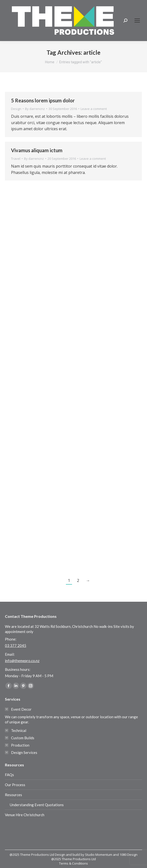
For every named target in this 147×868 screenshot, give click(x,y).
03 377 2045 (16, 645)
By (35, 109)
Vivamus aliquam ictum (37, 150)
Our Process (15, 785)
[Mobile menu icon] (137, 21)
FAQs (9, 775)
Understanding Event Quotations (37, 805)
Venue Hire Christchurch (25, 815)
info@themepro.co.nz (22, 661)
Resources (13, 795)
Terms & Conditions (73, 863)
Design (16, 109)
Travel (16, 159)
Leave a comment (94, 109)
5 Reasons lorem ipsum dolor (43, 100)
